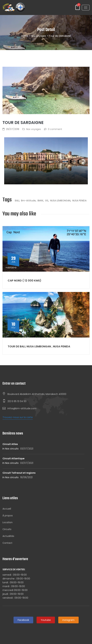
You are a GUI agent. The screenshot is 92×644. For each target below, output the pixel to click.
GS (47, 201)
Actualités (8, 536)
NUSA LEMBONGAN (60, 201)
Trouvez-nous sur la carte (18, 417)
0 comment (55, 129)
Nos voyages (39, 36)
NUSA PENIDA (79, 201)
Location (8, 522)
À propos (8, 516)
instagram (68, 620)
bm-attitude (28, 201)
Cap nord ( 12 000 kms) (24, 281)
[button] (8, 161)
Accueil (7, 509)
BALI (17, 201)
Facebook (23, 620)
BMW (40, 201)
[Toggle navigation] (86, 8)
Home (25, 36)
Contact (7, 543)
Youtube (46, 620)
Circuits (7, 529)
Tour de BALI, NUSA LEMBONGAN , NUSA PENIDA (39, 346)
